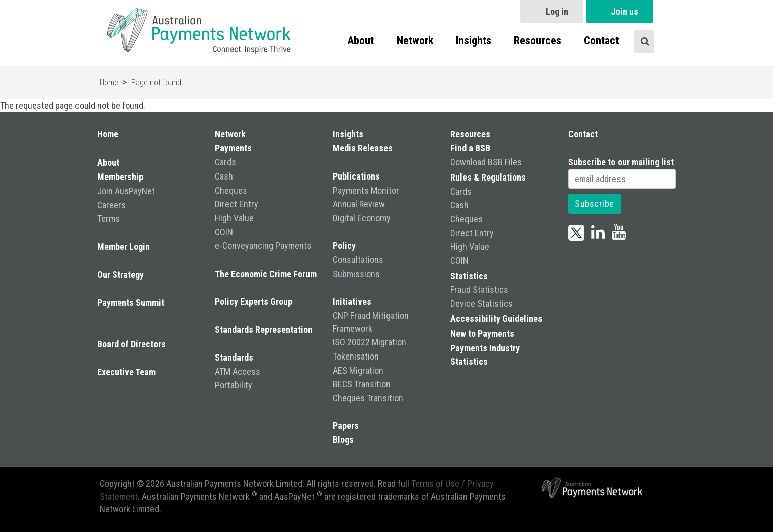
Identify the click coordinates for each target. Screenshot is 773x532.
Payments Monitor (366, 190)
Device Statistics (482, 303)
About (361, 40)
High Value (234, 218)
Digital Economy (362, 218)
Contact (601, 40)
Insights (474, 40)
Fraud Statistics (479, 289)
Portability (234, 385)
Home (109, 83)
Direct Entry (237, 204)
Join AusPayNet (126, 191)
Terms (108, 218)
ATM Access (238, 371)
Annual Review (359, 204)
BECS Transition (362, 384)
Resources (537, 40)
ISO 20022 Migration (369, 342)
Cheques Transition (368, 398)
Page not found (156, 83)
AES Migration (358, 370)
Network (415, 40)
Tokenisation (356, 356)
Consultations (358, 260)
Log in (557, 11)
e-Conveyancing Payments (263, 246)
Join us (625, 11)
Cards (225, 162)
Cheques (231, 190)
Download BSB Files (486, 162)
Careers (111, 205)
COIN (224, 232)
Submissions (356, 274)
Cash (224, 176)
